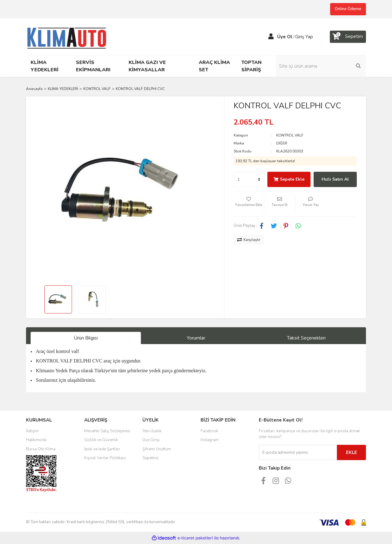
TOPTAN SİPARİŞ (251, 66)
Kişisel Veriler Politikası (105, 458)
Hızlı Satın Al (335, 179)
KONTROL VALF (290, 135)
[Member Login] (271, 37)
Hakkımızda (36, 440)
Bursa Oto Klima (41, 449)
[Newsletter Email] (298, 452)
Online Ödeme (348, 9)
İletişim (32, 431)
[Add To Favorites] (249, 204)
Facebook (209, 431)
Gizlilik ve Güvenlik (101, 440)
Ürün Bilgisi (86, 338)
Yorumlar (196, 338)
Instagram (210, 440)
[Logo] (69, 36)
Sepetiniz (151, 458)
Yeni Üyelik (152, 431)
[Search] (325, 66)
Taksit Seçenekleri (306, 338)
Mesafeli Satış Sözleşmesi (107, 431)
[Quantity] (249, 179)
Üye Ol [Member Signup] (285, 37)
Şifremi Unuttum (157, 449)
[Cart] (348, 37)
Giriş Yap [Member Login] (304, 37)
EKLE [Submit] (352, 452)
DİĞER (282, 143)
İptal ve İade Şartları (102, 449)
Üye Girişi (151, 440)
